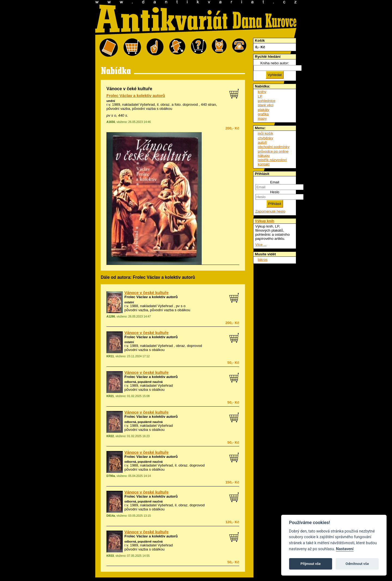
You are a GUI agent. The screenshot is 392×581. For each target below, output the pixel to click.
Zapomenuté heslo (270, 211)
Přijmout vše (311, 564)
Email (275, 182)
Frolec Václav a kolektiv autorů (136, 96)
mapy (262, 118)
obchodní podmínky (274, 147)
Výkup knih (264, 221)
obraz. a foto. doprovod (179, 105)
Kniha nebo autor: (275, 63)
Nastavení (345, 549)
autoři (262, 142)
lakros (263, 260)
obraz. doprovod (192, 465)
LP (260, 96)
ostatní (129, 302)
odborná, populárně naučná (143, 382)
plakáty (264, 110)
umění (111, 101)
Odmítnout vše (357, 564)
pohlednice (267, 101)
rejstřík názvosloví (272, 160)
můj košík (265, 133)
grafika (263, 114)
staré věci (266, 105)
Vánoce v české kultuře (146, 293)
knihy (262, 92)
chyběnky (265, 138)
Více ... (261, 245)
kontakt (264, 164)
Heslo (275, 192)
